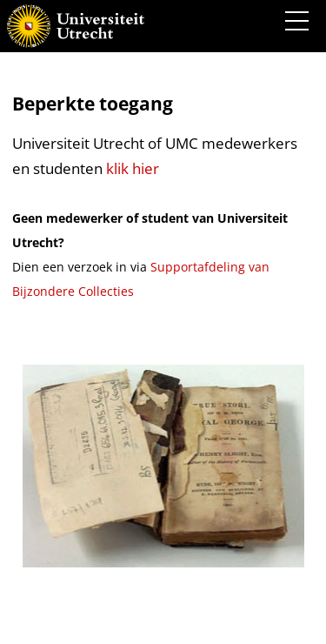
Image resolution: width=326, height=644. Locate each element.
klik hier (133, 168)
